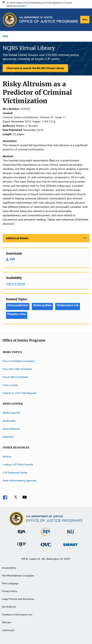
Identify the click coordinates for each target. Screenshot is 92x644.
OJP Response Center (15, 472)
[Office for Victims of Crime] (46, 547)
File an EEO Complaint (15, 377)
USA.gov (7, 622)
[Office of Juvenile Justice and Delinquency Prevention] (21, 547)
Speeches (8, 437)
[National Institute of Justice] (71, 534)
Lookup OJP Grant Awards (18, 464)
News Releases (11, 429)
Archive (7, 457)
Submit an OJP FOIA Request (19, 393)
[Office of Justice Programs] (10, 20)
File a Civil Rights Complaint (19, 361)
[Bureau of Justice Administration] (22, 534)
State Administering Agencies (19, 481)
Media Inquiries (11, 413)
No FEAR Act (9, 607)
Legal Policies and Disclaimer (18, 599)
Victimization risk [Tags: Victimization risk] (68, 305)
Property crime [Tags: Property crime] (17, 314)
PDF (12, 259)
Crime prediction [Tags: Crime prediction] (18, 305)
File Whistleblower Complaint (18, 576)
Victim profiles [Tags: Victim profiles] (42, 305)
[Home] (49, 20)
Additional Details (17, 238)
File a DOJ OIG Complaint (17, 369)
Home (5, 36)
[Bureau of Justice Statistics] (46, 536)
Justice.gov (8, 630)
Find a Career (10, 385)
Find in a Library (16, 284)
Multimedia (9, 421)
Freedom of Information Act (17, 615)
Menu (85, 20)
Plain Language (10, 583)
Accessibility (9, 568)
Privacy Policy (10, 591)
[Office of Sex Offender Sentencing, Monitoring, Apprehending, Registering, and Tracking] (70, 547)
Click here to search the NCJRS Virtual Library (35, 68)
